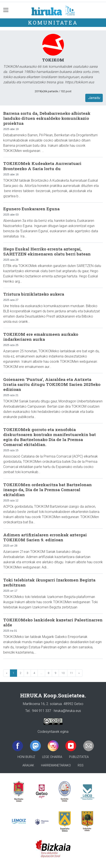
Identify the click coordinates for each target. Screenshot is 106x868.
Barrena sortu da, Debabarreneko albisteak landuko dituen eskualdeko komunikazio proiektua (47, 118)
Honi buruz (26, 757)
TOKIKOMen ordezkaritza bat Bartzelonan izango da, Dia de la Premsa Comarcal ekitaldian (47, 490)
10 (63, 673)
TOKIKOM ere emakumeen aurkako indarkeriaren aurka (41, 337)
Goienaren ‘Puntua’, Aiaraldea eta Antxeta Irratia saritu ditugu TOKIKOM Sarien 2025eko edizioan (52, 384)
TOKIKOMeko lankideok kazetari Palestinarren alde (53, 622)
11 (71, 673)
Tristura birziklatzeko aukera (34, 294)
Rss (81, 765)
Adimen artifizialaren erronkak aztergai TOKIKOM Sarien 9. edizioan (45, 537)
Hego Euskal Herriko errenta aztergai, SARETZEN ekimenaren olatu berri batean (47, 251)
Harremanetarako (56, 765)
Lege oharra (52, 757)
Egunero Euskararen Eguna (31, 209)
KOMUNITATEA (53, 23)
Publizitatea (79, 757)
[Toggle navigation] (6, 10)
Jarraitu (94, 98)
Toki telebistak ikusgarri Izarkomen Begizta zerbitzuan (49, 582)
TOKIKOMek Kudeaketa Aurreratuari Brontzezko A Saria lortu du (42, 166)
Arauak (28, 765)
